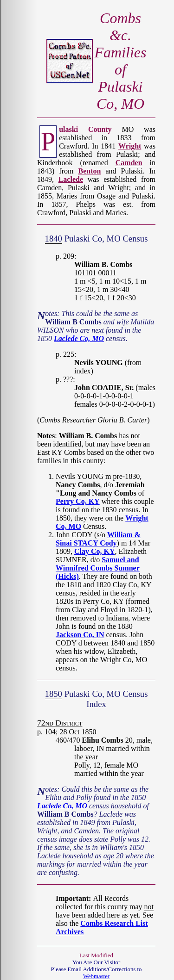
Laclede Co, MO (79, 338)
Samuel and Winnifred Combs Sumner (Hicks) (98, 568)
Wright (130, 146)
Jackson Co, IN (80, 635)
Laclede (71, 179)
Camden (129, 163)
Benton (89, 171)
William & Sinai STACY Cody (98, 539)
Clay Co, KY (95, 551)
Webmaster (96, 976)
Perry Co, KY (78, 501)
